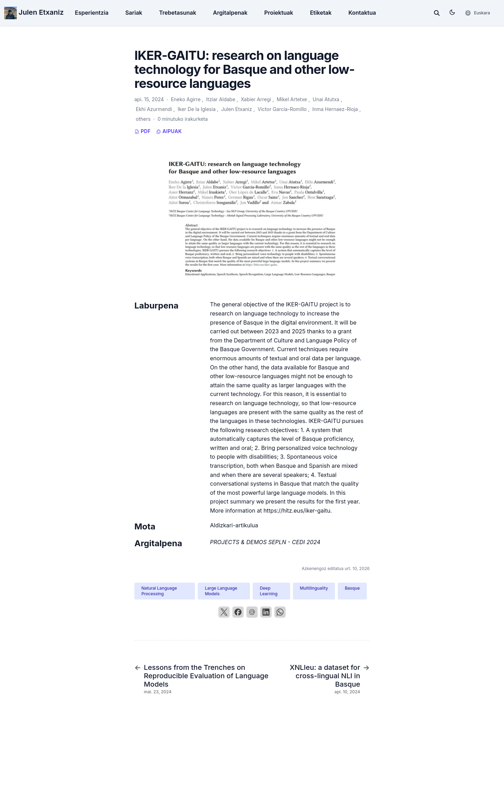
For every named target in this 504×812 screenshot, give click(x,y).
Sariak (134, 13)
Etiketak (321, 13)
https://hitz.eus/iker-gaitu (297, 511)
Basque (352, 588)
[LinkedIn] (266, 612)
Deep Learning (268, 591)
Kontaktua (362, 13)
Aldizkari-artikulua (234, 525)
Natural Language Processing (159, 591)
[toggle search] (437, 13)
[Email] (252, 612)
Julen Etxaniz (34, 12)
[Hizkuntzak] (477, 13)
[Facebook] (238, 612)
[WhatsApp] (280, 612)
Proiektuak (279, 13)
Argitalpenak (230, 13)
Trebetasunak (177, 13)
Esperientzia (92, 13)
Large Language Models (221, 591)
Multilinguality (314, 588)
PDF (142, 131)
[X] (224, 612)
